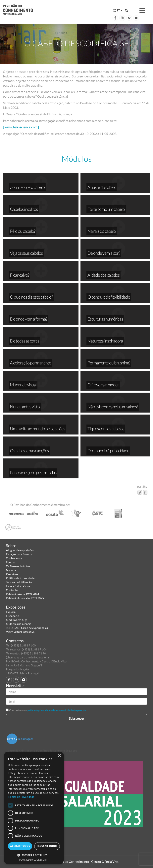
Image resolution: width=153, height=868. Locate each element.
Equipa (10, 562)
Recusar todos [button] (47, 846)
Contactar (12, 590)
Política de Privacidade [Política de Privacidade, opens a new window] (21, 797)
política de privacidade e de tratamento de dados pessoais (56, 710)
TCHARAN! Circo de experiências (27, 628)
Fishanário (13, 616)
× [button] (59, 756)
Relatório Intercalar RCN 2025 (25, 598)
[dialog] (34, 808)
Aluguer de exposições (20, 550)
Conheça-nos (14, 558)
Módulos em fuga (17, 620)
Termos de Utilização (19, 582)
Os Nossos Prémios (18, 566)
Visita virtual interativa (20, 632)
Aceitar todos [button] (20, 846)
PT (118, 10)
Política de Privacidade (20, 578)
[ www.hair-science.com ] (21, 127)
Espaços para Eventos (19, 554)
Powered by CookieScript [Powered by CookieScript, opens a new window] (34, 860)
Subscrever (76, 718)
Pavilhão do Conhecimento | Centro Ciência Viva (85, 862)
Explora (11, 612)
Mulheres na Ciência (19, 624)
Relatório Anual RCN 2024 (23, 594)
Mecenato (12, 570)
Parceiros (12, 574)
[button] (34, 855)
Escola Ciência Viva (18, 586)
